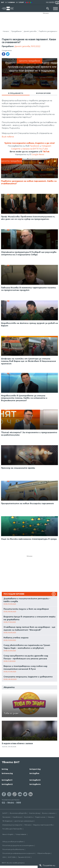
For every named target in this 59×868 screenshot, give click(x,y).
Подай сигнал (40, 817)
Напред (51, 817)
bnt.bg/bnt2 (7, 784)
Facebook (34, 146)
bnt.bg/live (34, 773)
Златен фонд (34, 813)
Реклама (46, 13)
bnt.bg (5, 769)
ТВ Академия (7, 821)
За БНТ (5, 813)
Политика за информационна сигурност (19, 853)
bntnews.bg (7, 773)
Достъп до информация (24, 821)
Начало (6, 31)
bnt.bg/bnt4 (35, 784)
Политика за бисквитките (13, 849)
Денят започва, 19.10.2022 (27, 46)
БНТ (3, 2)
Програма (6, 817)
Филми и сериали (49, 813)
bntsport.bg (35, 769)
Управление (17, 817)
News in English (8, 834)
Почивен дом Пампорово (12, 829)
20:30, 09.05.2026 (10, 747)
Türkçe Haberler (21, 834)
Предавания (16, 31)
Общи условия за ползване (13, 842)
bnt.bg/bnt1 (7, 780)
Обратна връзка (44, 853)
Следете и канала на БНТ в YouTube (29, 149)
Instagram (46, 146)
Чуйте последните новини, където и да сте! (29, 143)
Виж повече (8, 137)
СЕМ (4, 857)
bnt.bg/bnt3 (35, 780)
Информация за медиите (12, 825)
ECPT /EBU (12, 857)
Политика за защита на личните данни (18, 845)
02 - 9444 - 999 (11, 803)
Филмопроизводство (18, 813)
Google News (38, 154)
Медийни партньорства (43, 825)
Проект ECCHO (24, 857)
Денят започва (30, 31)
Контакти (28, 817)
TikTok (46, 152)
